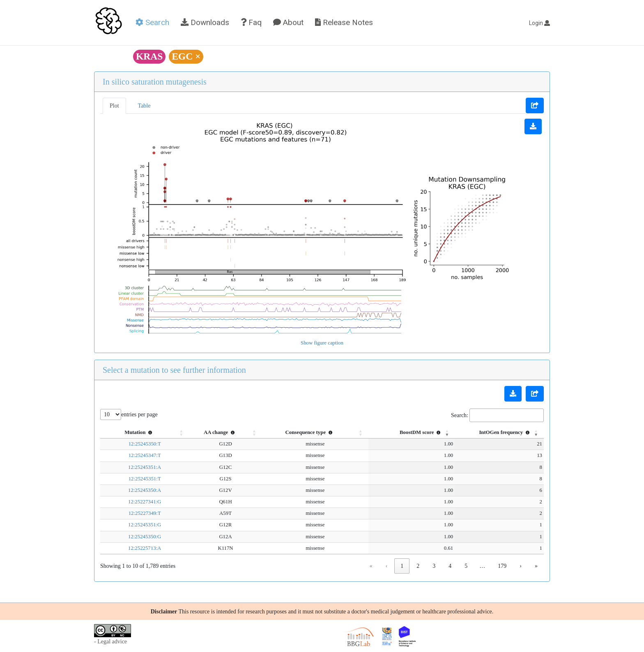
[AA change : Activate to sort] (208, 433)
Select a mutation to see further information (174, 370)
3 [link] (434, 566)
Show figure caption (322, 343)
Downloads (205, 22)
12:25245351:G (135, 525)
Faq (251, 22)
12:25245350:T (135, 444)
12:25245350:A (135, 490)
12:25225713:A (135, 548)
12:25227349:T (135, 513)
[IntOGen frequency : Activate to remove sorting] (491, 433)
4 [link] (450, 566)
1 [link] (402, 566)
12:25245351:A (135, 467)
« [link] (371, 566)
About (288, 22)
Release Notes (344, 22)
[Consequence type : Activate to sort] (296, 433)
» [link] (536, 566)
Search (152, 22)
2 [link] (418, 566)
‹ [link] (387, 566)
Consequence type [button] (291, 432)
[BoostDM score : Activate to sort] (392, 433)
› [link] (521, 566)
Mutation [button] (130, 432)
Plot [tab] (114, 106)
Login (539, 23)
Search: (460, 415)
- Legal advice (110, 642)
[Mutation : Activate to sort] (135, 433)
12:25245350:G (135, 537)
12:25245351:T (135, 479)
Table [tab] (144, 106)
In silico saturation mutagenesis (155, 82)
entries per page (139, 414)
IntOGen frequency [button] (505, 432)
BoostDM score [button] (404, 432)
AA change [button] (202, 432)
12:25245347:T (135, 455)
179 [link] (502, 566)
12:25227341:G (135, 502)
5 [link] (466, 566)
